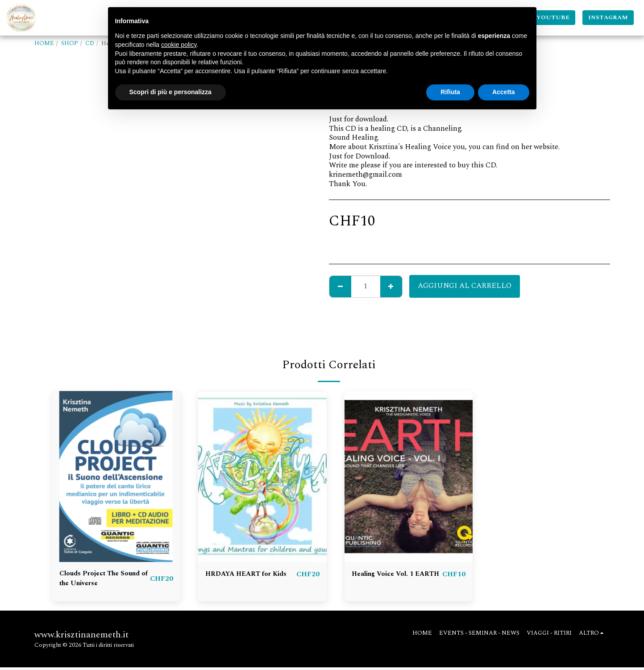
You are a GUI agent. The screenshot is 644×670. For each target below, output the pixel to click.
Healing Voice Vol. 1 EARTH (388, 580)
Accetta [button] (504, 92)
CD (90, 43)
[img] (116, 476)
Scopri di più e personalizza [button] (170, 92)
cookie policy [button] (179, 45)
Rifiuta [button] (450, 92)
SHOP (70, 43)
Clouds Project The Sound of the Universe (98, 580)
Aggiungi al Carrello (465, 286)
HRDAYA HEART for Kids (242, 580)
